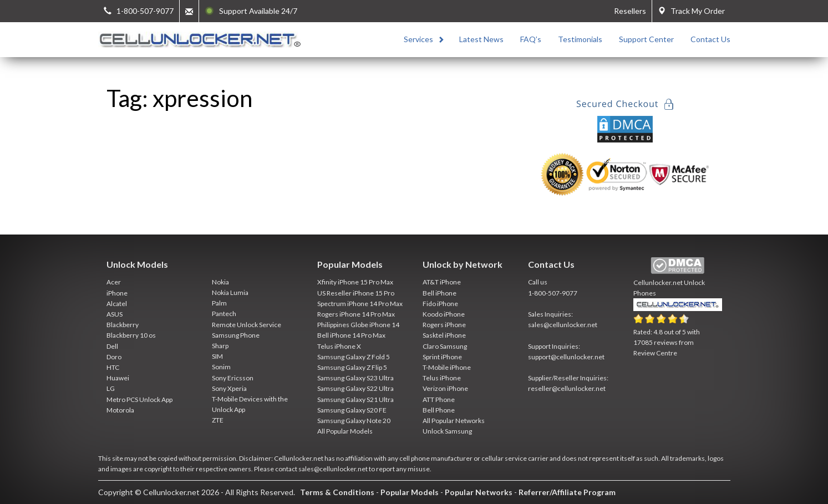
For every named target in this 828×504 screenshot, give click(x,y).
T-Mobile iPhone (447, 367)
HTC (113, 367)
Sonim (221, 367)
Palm (219, 303)
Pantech (224, 314)
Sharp (220, 346)
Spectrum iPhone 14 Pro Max (360, 304)
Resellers (630, 11)
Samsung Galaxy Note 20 (354, 421)
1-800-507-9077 (553, 293)
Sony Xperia (229, 388)
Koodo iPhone (444, 314)
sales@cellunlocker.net (563, 325)
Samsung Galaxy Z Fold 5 (354, 357)
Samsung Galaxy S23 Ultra (355, 378)
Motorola (120, 410)
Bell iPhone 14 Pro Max (351, 335)
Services (418, 39)
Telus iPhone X (339, 346)
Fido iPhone (440, 304)
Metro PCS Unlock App (139, 399)
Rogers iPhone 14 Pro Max (356, 314)
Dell (112, 346)
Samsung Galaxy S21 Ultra (355, 399)
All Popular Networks (454, 421)
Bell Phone (439, 410)
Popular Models (410, 492)
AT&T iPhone (442, 282)
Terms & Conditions (337, 492)
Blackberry (123, 325)
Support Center (646, 39)
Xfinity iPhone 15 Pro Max (355, 282)
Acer (114, 282)
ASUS (115, 314)
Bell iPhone (440, 293)
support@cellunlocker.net (566, 357)
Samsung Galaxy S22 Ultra (355, 388)
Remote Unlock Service (247, 325)
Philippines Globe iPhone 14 (358, 325)
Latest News (481, 39)
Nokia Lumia (230, 292)
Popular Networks (479, 492)
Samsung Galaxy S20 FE (352, 410)
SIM (217, 356)
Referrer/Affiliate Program (567, 492)
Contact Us (710, 39)
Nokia (220, 282)
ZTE (218, 420)
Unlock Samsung (447, 431)
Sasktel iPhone (444, 335)
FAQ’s (531, 39)
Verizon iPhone (445, 388)
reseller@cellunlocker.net (567, 388)
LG (111, 388)
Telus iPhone (442, 378)
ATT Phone (439, 399)
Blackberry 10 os (131, 335)
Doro (114, 357)
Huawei (118, 378)
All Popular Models (345, 431)
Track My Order (691, 11)
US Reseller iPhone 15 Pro (356, 293)
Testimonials (580, 39)
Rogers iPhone (444, 325)
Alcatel (117, 304)
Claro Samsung (445, 346)
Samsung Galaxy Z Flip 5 (352, 367)
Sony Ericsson (233, 378)
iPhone (117, 293)
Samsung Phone (236, 335)
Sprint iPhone (442, 357)
